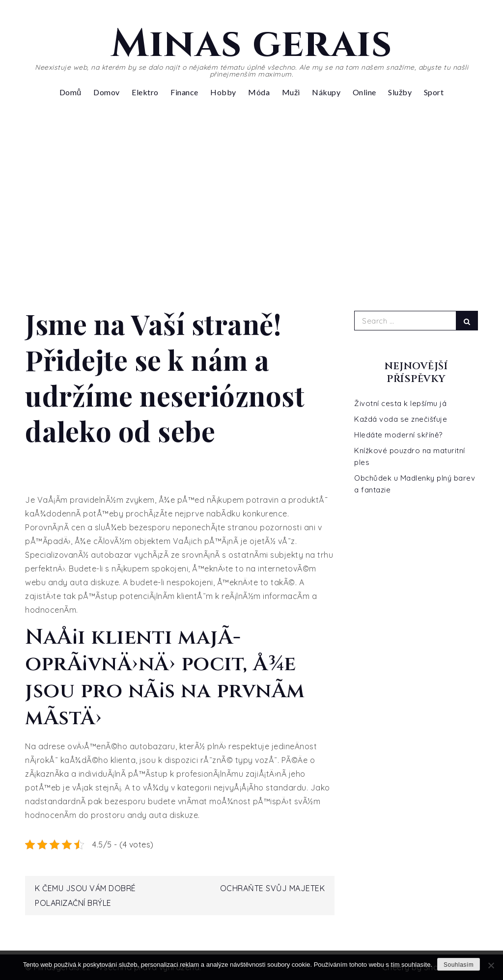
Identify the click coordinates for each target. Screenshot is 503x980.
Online (364, 92)
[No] (491, 965)
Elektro (145, 92)
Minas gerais (251, 44)
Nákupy (326, 92)
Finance (184, 92)
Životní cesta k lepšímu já (400, 403)
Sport (434, 92)
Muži (291, 92)
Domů (70, 92)
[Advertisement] (251, 195)
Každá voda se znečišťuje (401, 419)
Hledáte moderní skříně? (398, 435)
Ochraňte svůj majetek (273, 888)
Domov (107, 92)
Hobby (223, 92)
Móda (259, 92)
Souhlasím (459, 965)
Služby (400, 92)
